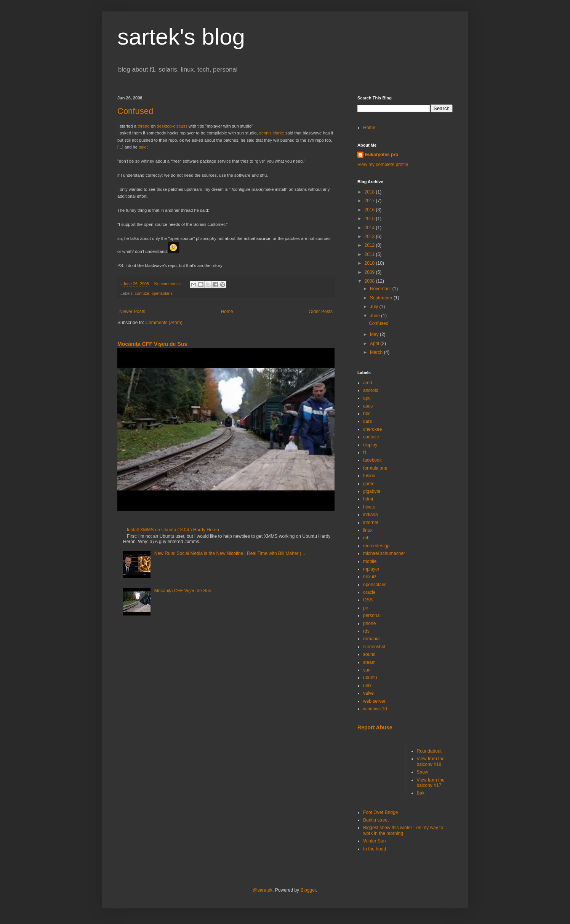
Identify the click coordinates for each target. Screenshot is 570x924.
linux (368, 530)
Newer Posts (132, 312)
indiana (371, 515)
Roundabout (429, 751)
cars (367, 421)
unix (367, 686)
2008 (370, 281)
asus (368, 406)
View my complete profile (383, 165)
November (381, 289)
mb (366, 538)
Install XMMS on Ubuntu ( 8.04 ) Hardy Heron (173, 530)
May (375, 334)
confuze (142, 293)
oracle (369, 592)
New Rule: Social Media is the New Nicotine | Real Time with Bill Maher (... (230, 553)
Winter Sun (374, 841)
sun (367, 670)
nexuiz (370, 577)
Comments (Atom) (164, 323)
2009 (370, 272)
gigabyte (372, 491)
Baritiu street (376, 820)
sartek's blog (181, 37)
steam (369, 662)
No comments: (168, 284)
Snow (423, 772)
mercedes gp (376, 546)
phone (369, 623)
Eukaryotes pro (382, 155)
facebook (372, 460)
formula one (375, 468)
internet (371, 523)
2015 (370, 219)
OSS (368, 600)
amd (367, 383)
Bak (421, 793)
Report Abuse (375, 727)
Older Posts (321, 312)
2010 (370, 263)
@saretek (263, 890)
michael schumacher (384, 553)
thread (144, 126)
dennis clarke (272, 133)
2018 (370, 192)
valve (368, 693)
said (143, 147)
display (370, 445)
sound (369, 654)
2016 (370, 210)
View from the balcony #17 (431, 783)
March (377, 352)
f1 (365, 452)
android (371, 390)
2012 (370, 245)
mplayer (371, 569)
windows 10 (375, 709)
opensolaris (162, 293)
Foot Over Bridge (380, 812)
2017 (370, 201)
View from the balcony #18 (431, 761)
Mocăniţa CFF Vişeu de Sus (152, 344)
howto (369, 507)
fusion (369, 476)
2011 (370, 254)
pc (366, 608)
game (369, 484)
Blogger (308, 890)
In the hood (375, 849)
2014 (370, 228)
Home (227, 312)
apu (367, 398)
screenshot (374, 647)
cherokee (372, 429)
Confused (135, 111)
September (382, 298)
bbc (367, 414)
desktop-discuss (172, 126)
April (375, 344)
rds (366, 631)
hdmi (368, 499)
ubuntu (370, 678)
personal (372, 615)
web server (374, 701)
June (375, 316)
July (375, 307)
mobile (370, 561)
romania (371, 639)
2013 (370, 237)
